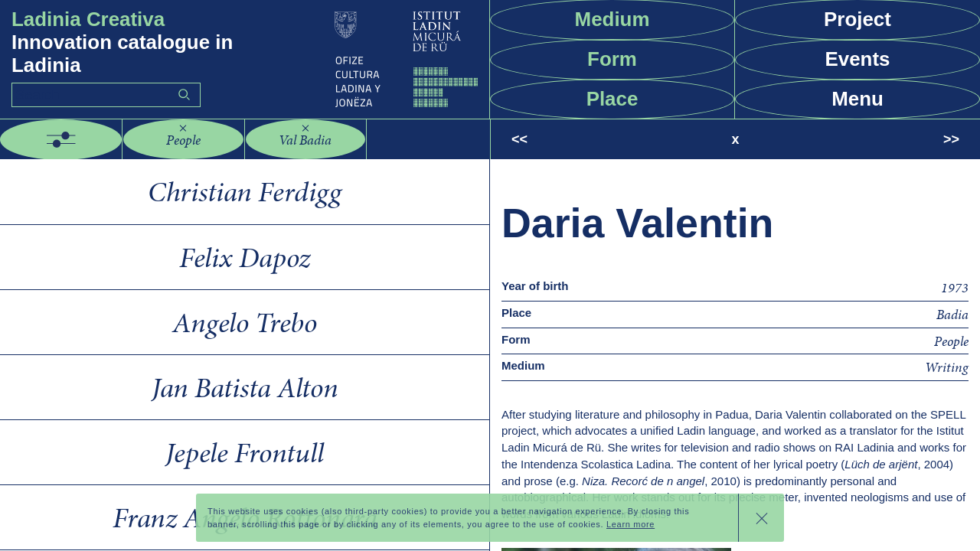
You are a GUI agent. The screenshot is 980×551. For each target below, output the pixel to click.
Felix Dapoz (245, 257)
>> (951, 139)
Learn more (630, 524)
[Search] (106, 95)
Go (184, 95)
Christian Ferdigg (245, 191)
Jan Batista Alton (245, 387)
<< (519, 139)
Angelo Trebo (245, 322)
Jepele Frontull (245, 452)
